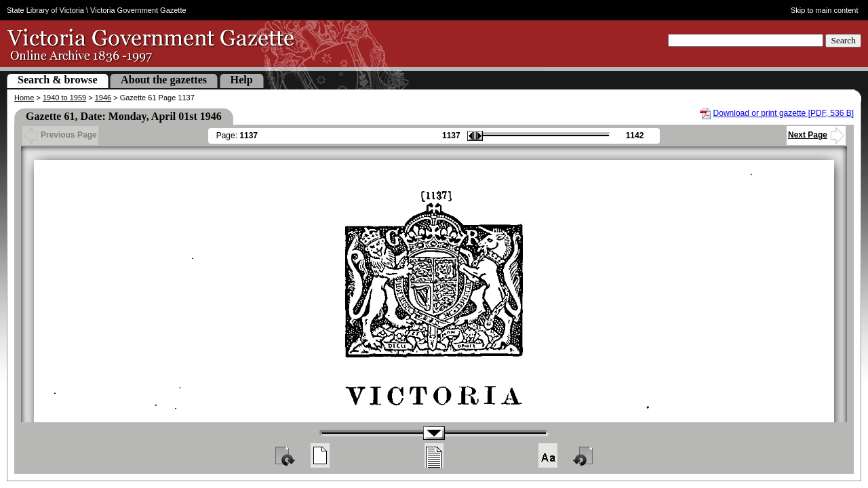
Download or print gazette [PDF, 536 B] (784, 113)
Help (242, 80)
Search (843, 40)
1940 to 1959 (64, 98)
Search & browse (58, 80)
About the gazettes (164, 80)
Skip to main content (825, 10)
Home (24, 98)
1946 (103, 98)
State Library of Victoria (45, 10)
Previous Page (60, 135)
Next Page (816, 135)
